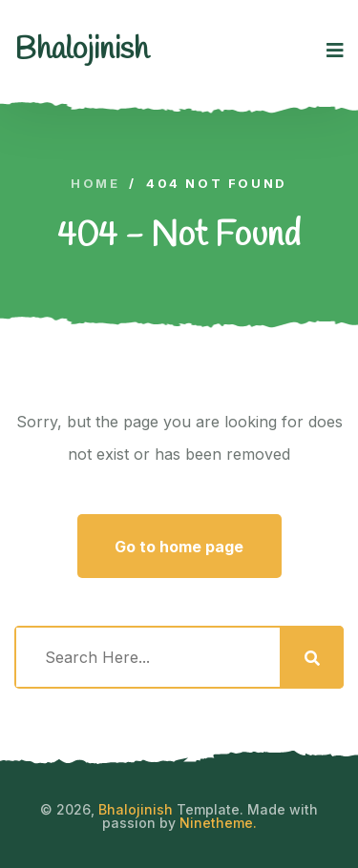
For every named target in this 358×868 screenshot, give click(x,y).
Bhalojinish (136, 809)
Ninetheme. (218, 823)
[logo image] (82, 51)
